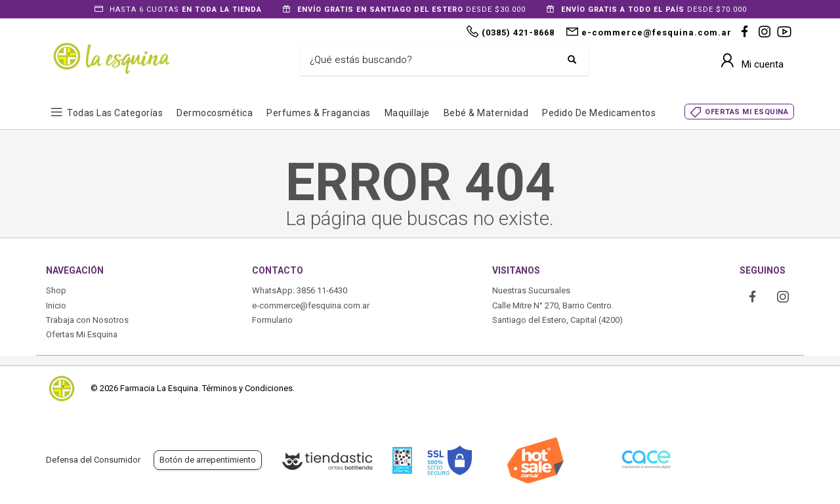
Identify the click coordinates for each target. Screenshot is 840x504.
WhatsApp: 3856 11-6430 (300, 290)
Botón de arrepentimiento (208, 460)
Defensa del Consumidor (93, 460)
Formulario (272, 320)
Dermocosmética (215, 113)
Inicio (56, 305)
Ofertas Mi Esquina (82, 334)
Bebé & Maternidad (486, 113)
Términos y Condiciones (247, 388)
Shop (56, 290)
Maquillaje (407, 113)
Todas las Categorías (115, 113)
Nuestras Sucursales (531, 290)
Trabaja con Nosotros (87, 320)
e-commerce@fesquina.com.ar (311, 305)
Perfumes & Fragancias (319, 113)
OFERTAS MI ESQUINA (746, 112)
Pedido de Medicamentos (599, 113)
